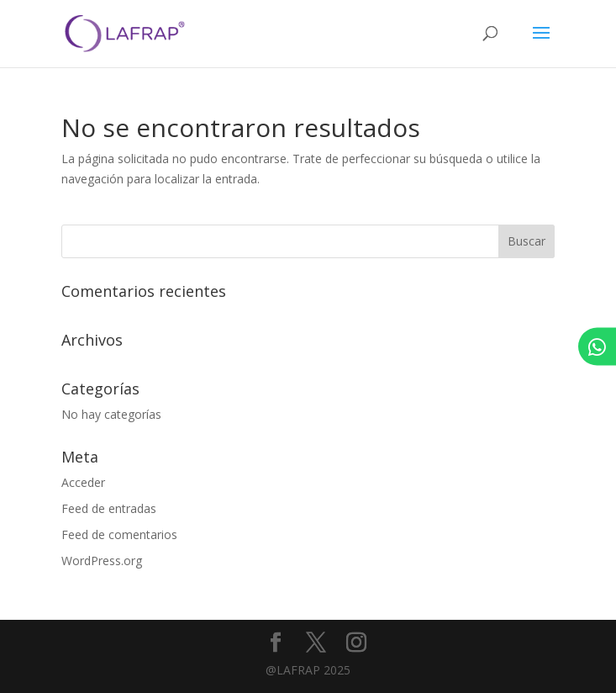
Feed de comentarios (119, 534)
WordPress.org (102, 561)
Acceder (83, 482)
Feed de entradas (109, 508)
